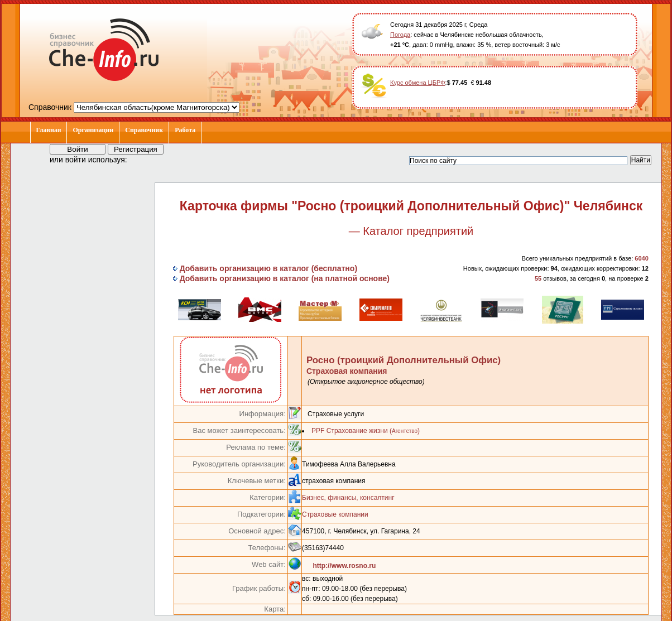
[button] (146, 159)
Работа (185, 130)
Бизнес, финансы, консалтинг (348, 498)
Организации (93, 130)
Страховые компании (335, 514)
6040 (641, 258)
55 (538, 278)
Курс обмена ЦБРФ (418, 83)
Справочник (144, 130)
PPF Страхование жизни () (366, 431)
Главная (49, 130)
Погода (400, 35)
